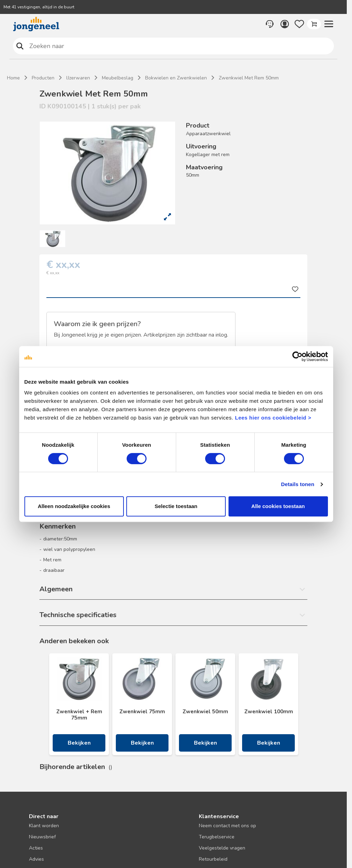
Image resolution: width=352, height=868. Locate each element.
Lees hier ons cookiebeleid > (273, 418)
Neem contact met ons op (227, 826)
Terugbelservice (217, 837)
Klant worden (44, 826)
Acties (36, 848)
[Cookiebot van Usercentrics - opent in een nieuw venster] (297, 356)
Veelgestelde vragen (222, 848)
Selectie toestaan (176, 506)
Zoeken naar (20, 46)
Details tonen (298, 484)
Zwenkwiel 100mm (269, 712)
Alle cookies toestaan (278, 506)
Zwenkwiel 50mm (205, 712)
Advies (36, 859)
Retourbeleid (213, 859)
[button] (329, 24)
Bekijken (79, 743)
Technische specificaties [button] (78, 615)
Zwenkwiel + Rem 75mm (79, 715)
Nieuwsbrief (42, 837)
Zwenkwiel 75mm (142, 712)
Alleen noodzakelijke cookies (74, 506)
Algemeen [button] (56, 589)
